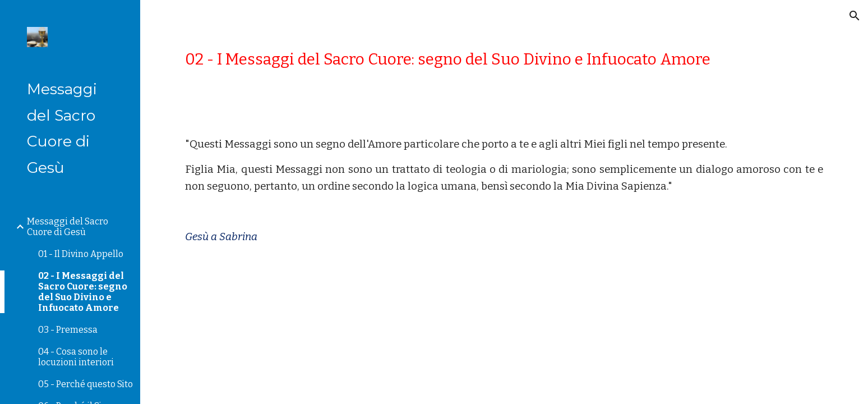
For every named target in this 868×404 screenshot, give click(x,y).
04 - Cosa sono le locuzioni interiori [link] (76, 357)
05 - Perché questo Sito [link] (86, 384)
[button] (855, 16)
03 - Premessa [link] (68, 330)
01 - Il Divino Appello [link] (81, 254)
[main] (504, 59)
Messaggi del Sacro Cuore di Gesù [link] (68, 227)
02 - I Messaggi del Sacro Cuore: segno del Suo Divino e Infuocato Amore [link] (83, 292)
